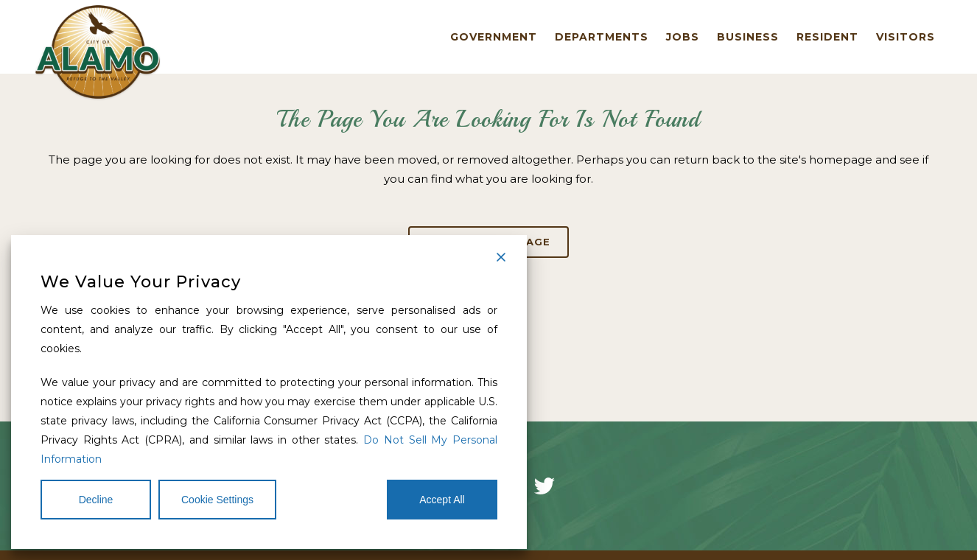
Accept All (442, 500)
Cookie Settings (217, 500)
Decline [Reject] (96, 500)
